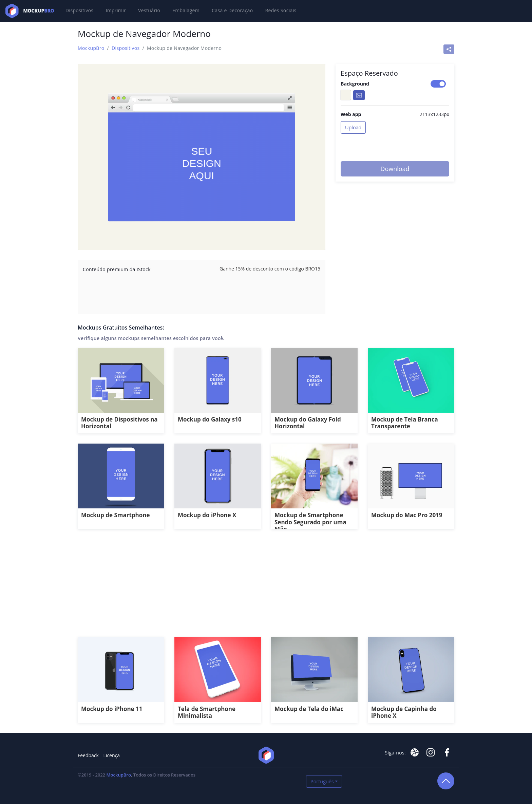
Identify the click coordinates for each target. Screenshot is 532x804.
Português (322, 781)
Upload (353, 127)
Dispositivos (79, 10)
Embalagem (186, 10)
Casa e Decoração (232, 10)
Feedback (88, 755)
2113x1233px (434, 114)
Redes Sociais (281, 10)
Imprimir (116, 10)
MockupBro (91, 48)
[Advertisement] (266, 587)
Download (395, 169)
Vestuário (149, 10)
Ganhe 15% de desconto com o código (270, 269)
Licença (112, 755)
